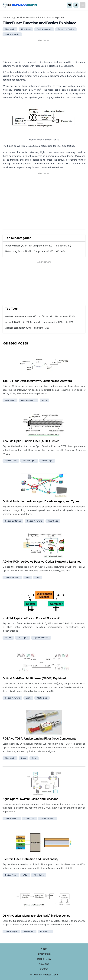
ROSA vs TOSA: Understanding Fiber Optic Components (39, 739)
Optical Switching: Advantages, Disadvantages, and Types (41, 501)
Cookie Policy (44, 959)
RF (20, 5)
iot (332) (43, 316)
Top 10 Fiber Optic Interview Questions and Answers (37, 381)
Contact (44, 969)
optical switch (12, 818)
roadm (8, 638)
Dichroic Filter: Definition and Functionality (30, 859)
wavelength (47, 461)
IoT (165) (60, 251)
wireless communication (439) (21, 316)
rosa (23, 758)
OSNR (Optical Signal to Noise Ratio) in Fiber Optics (36, 916)
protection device (66, 29)
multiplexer (42, 698)
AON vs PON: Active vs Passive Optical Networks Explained (42, 562)
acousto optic (29, 461)
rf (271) (54, 316)
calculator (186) (42, 328)
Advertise (44, 964)
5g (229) (27, 322)
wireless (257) (67, 316)
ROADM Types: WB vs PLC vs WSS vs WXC (31, 618)
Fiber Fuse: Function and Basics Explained (43, 17)
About (44, 949)
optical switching (13, 521)
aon (38, 577)
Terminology (9, 17)
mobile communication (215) (49, 322)
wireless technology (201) (18, 328)
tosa (34, 758)
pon (28, 577)
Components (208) (43, 251)
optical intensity (12, 34)
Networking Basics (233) (18, 251)
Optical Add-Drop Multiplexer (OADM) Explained (34, 678)
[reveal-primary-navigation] (83, 5)
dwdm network (48, 818)
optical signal (11, 931)
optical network (44, 29)
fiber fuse (26, 29)
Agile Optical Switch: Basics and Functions (30, 799)
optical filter (11, 461)
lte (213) (70, 322)
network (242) (13, 322)
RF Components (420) (41, 246)
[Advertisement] (44, 50)
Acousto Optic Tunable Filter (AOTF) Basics (31, 441)
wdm (44, 400)
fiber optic (10, 29)
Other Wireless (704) (16, 246)
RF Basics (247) (63, 246)
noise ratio (29, 931)
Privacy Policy (44, 954)
